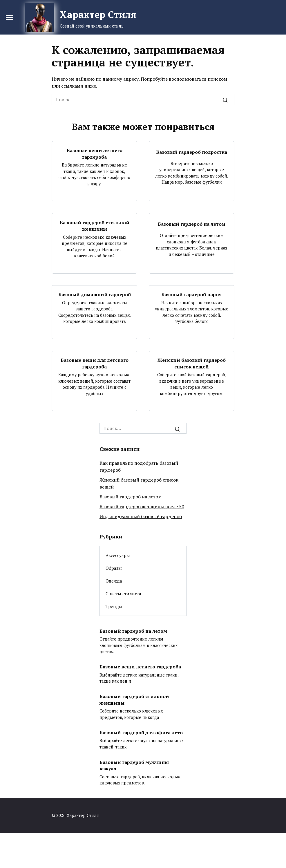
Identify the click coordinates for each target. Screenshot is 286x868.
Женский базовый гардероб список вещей (192, 363)
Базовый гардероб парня (192, 294)
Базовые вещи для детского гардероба (95, 363)
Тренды (114, 606)
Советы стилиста (123, 594)
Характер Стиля (98, 15)
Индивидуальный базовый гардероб (141, 516)
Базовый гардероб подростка (192, 152)
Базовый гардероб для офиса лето (141, 732)
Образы (114, 568)
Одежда (114, 581)
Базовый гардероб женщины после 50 (142, 507)
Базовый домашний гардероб (95, 294)
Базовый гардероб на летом (192, 224)
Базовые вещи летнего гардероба (95, 153)
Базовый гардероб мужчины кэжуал (134, 765)
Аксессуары (118, 555)
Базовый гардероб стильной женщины (95, 225)
